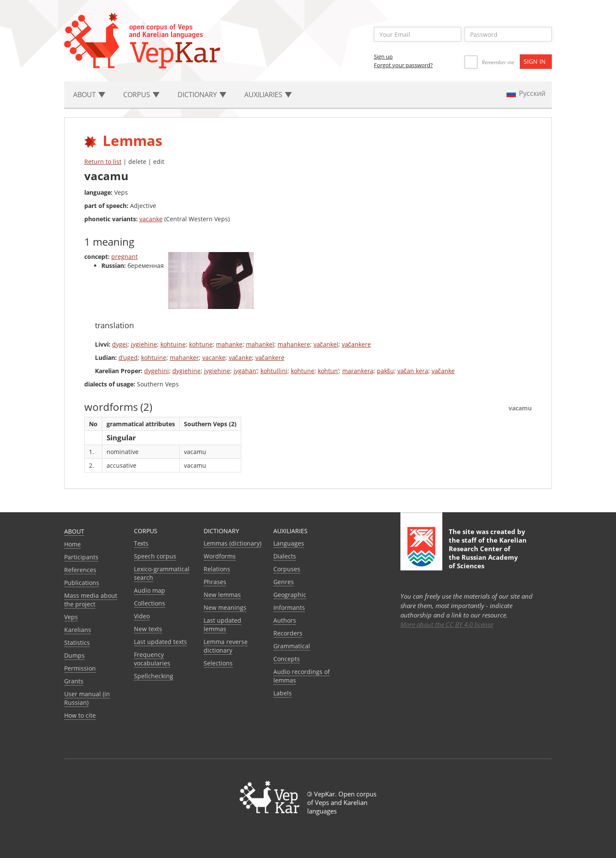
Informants (289, 607)
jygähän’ (245, 371)
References (80, 570)
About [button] (89, 95)
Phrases (215, 582)
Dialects (285, 556)
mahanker (184, 358)
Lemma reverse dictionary (226, 646)
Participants (81, 557)
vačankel (326, 344)
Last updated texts (160, 642)
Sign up (383, 56)
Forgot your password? (403, 65)
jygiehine (144, 344)
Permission (80, 668)
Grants (74, 681)
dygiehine (187, 371)
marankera (358, 371)
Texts (141, 543)
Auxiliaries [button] (268, 95)
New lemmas (222, 595)
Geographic (290, 595)
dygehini (157, 371)
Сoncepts (287, 659)
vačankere (356, 344)
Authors (285, 620)
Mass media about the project (91, 600)
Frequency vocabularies (152, 659)
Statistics (77, 643)
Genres (284, 582)
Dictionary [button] (202, 95)
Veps (71, 617)
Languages (289, 543)
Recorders (288, 633)
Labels (283, 693)
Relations (217, 569)
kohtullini (274, 371)
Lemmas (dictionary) (232, 543)
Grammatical (292, 646)
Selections (218, 663)
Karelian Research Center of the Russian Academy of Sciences (488, 553)
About (74, 531)
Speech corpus (155, 556)
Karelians (78, 630)
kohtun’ (328, 371)
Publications (82, 583)
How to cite (80, 715)
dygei (120, 344)
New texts (148, 629)
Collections (150, 603)
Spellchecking (154, 676)
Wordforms (220, 556)
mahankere (294, 344)
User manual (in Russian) (87, 698)
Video (142, 616)
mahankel (260, 344)
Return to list (103, 162)
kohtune (201, 344)
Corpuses (287, 569)
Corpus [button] (141, 95)
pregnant (124, 257)
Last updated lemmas (222, 625)
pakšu (385, 371)
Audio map (150, 590)
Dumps (74, 655)
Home (73, 544)
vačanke (240, 358)
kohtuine (173, 344)
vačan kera (413, 371)
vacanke (151, 219)
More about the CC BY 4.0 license (447, 624)
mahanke (229, 344)
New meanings (225, 607)
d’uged (128, 358)
